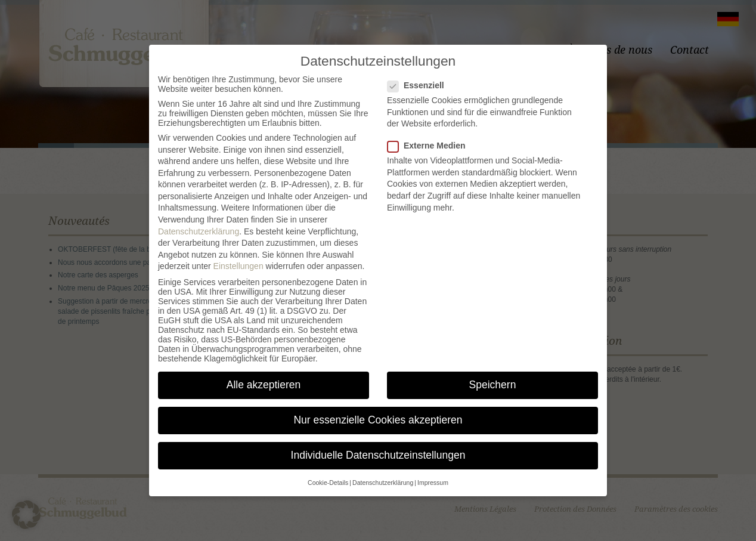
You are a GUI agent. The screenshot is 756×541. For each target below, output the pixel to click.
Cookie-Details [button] (328, 483)
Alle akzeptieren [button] (264, 385)
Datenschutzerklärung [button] (383, 483)
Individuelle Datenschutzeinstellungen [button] (378, 455)
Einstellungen (238, 266)
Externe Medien (431, 146)
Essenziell (420, 85)
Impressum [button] (433, 483)
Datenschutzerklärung (199, 231)
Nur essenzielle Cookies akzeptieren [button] (378, 420)
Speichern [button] (493, 385)
